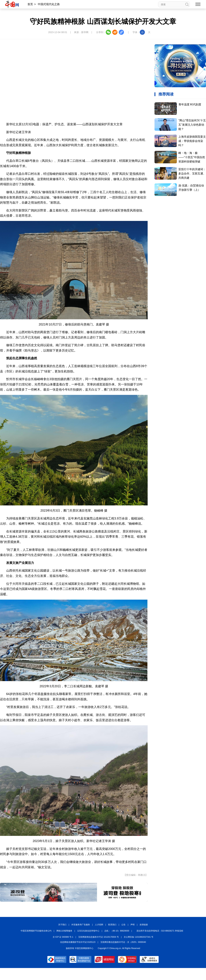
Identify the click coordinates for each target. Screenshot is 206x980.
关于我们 (62, 925)
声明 (133, 925)
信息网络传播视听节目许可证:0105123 (78, 942)
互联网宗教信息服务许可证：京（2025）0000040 (123, 942)
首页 (30, 4)
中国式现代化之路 (49, 4)
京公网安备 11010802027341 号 (139, 937)
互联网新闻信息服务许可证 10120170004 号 (99, 937)
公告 (123, 925)
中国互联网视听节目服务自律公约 (36, 931)
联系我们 (112, 925)
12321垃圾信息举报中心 (88, 931)
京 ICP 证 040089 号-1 (63, 937)
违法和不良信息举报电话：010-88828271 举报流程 (160, 931)
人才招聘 (99, 925)
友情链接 (144, 925)
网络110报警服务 (64, 931)
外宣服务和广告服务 (81, 925)
